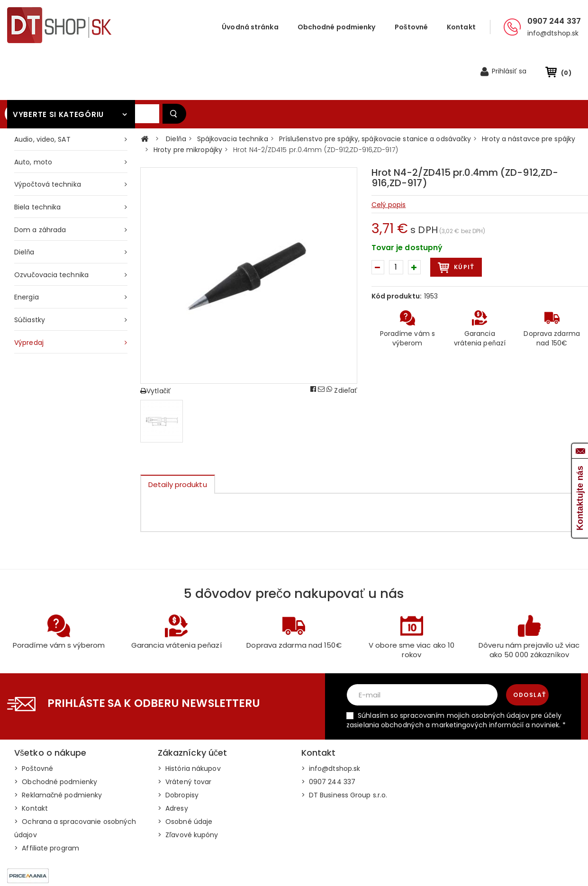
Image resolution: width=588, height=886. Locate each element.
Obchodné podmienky (337, 27)
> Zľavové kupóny (188, 791)
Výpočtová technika (48, 141)
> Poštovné (34, 725)
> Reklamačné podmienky (58, 751)
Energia (27, 253)
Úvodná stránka (250, 27)
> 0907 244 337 (329, 738)
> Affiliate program (47, 805)
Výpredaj (29, 299)
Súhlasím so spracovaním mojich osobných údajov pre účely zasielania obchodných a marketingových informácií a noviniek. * (456, 677)
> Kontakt (31, 765)
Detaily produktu (178, 441)
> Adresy (173, 765)
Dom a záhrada (40, 186)
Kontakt (461, 27)
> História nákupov (189, 725)
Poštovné (412, 27)
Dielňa (24, 208)
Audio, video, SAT (42, 96)
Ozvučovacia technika (51, 231)
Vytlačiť (155, 347)
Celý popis (389, 161)
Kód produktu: (397, 253)
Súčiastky (30, 276)
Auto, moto (33, 118)
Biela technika (37, 163)
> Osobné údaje (185, 778)
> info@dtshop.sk (331, 725)
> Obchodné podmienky (56, 738)
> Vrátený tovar (185, 738)
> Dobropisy (178, 751)
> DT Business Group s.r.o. (344, 751)
